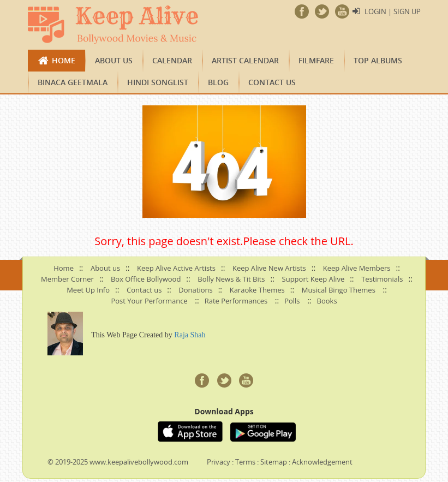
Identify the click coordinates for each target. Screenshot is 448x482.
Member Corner (67, 279)
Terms (245, 462)
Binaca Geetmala (73, 82)
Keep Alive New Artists (269, 268)
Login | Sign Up (393, 11)
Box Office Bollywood (146, 279)
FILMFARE (316, 60)
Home (64, 60)
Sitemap (274, 462)
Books (327, 301)
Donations (195, 290)
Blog (218, 82)
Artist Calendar (245, 60)
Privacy (219, 462)
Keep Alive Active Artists (176, 268)
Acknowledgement (322, 462)
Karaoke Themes (257, 290)
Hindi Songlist (158, 82)
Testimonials (382, 279)
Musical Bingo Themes (339, 290)
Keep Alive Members (357, 268)
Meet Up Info (88, 290)
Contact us (272, 82)
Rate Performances (236, 301)
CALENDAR (172, 60)
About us (114, 60)
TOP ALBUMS (378, 60)
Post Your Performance (149, 301)
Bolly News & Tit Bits (231, 279)
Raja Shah (190, 335)
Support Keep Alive (313, 279)
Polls (292, 301)
